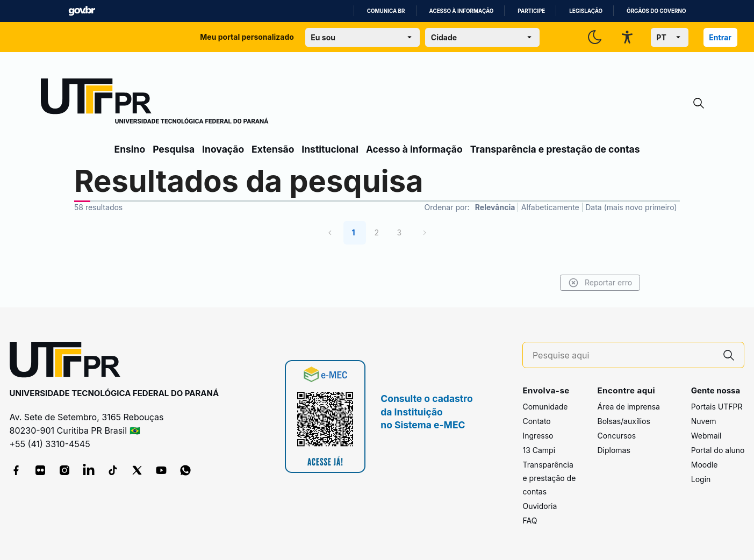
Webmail (706, 436)
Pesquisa (174, 149)
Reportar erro (599, 283)
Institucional (330, 149)
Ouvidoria (540, 506)
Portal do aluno (718, 450)
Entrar (720, 37)
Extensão (273, 149)
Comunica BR (386, 11)
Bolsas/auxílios (623, 421)
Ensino (130, 149)
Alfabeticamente (550, 207)
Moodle (705, 465)
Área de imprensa (628, 407)
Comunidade (545, 407)
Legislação (586, 11)
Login (701, 479)
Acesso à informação (462, 11)
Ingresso (538, 436)
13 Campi (539, 450)
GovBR (82, 11)
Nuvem (704, 421)
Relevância (495, 207)
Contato (536, 421)
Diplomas (613, 450)
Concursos (616, 436)
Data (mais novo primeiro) (631, 207)
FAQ (530, 520)
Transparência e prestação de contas (555, 149)
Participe (531, 11)
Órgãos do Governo (656, 11)
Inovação (223, 149)
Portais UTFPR (717, 407)
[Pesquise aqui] (623, 356)
